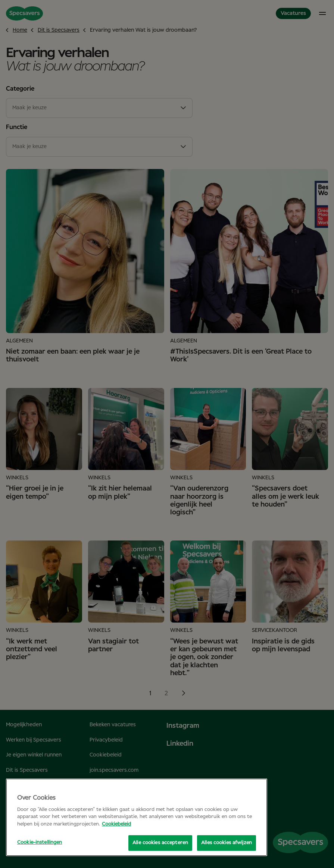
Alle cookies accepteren (160, 843)
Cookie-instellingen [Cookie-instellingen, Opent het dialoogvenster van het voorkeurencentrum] (40, 842)
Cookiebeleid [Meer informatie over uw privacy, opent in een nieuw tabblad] (116, 824)
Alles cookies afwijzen (227, 843)
